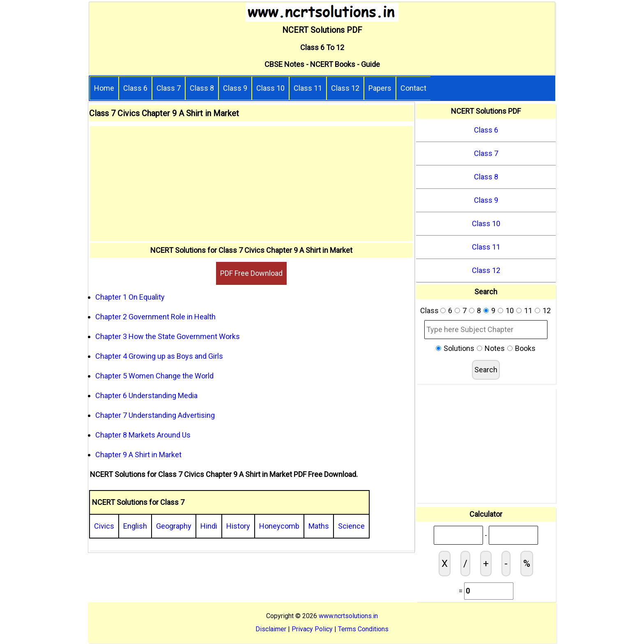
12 (547, 311)
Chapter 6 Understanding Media (146, 395)
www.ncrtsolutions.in (348, 616)
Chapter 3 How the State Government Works (168, 336)
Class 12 (345, 88)
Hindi (209, 526)
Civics (104, 526)
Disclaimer (271, 629)
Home (104, 88)
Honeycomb (279, 526)
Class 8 (202, 88)
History (238, 526)
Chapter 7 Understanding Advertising (155, 415)
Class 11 (308, 88)
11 (528, 311)
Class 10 (270, 88)
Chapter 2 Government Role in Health (155, 317)
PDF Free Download (251, 273)
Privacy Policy (312, 629)
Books (525, 348)
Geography (174, 526)
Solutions (459, 348)
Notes (495, 348)
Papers (380, 88)
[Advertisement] (251, 183)
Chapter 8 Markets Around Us (143, 435)
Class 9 (235, 88)
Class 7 (169, 88)
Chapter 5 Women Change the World (154, 376)
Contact (413, 88)
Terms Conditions (363, 629)
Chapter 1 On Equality (130, 297)
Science (351, 526)
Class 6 (135, 88)
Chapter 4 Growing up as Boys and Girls (159, 356)
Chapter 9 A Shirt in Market (138, 455)
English (135, 526)
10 (510, 311)
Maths (319, 526)
